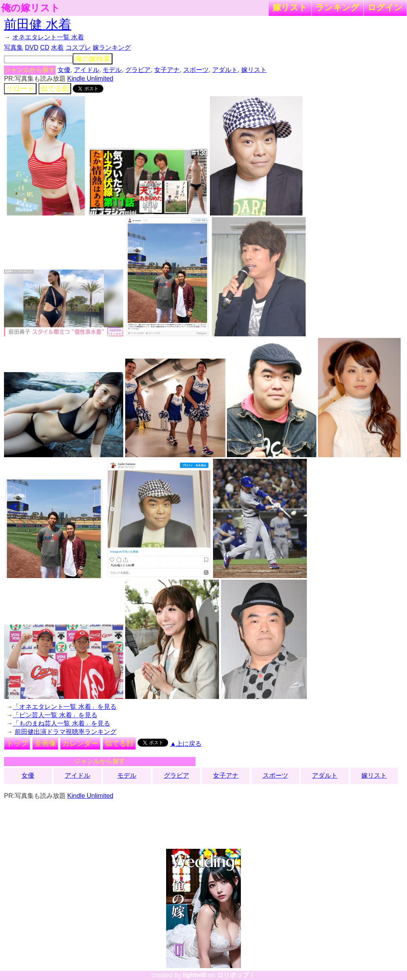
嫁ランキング (112, 48)
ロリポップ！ (236, 975)
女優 (64, 70)
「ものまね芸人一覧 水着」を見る (61, 723)
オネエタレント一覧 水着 (48, 37)
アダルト (225, 70)
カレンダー (80, 743)
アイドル (87, 70)
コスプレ (78, 48)
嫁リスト (290, 7)
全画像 (45, 743)
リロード (20, 89)
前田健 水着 (38, 24)
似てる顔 (55, 89)
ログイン (385, 7)
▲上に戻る (186, 744)
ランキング (337, 7)
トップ (17, 743)
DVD (32, 48)
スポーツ (196, 70)
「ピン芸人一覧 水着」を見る (55, 715)
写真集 (14, 48)
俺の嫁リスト (31, 8)
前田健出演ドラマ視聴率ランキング (66, 732)
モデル (112, 70)
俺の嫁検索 (93, 59)
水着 (57, 48)
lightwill (195, 975)
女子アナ (167, 70)
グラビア (138, 70)
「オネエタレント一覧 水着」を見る (64, 707)
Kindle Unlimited (90, 79)
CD (45, 48)
